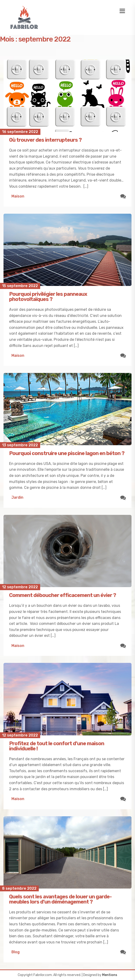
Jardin (17, 497)
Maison (18, 196)
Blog (16, 952)
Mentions (110, 975)
